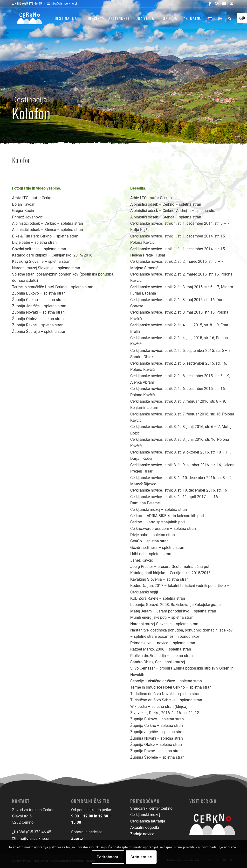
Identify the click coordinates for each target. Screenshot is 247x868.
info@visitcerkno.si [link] (33, 838)
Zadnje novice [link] (142, 834)
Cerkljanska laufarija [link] (148, 821)
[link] (242, 18)
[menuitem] (66, 18)
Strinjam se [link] (141, 857)
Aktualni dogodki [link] (145, 827)
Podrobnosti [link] (108, 857)
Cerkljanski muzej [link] (145, 815)
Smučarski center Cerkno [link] (151, 808)
